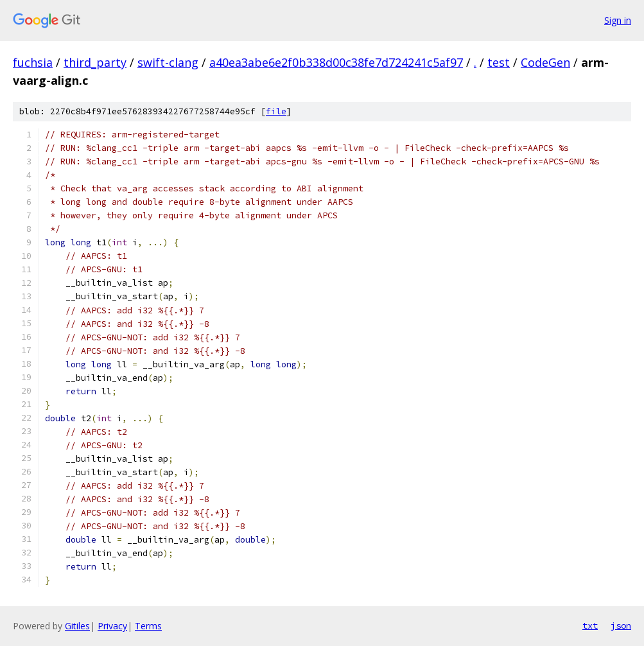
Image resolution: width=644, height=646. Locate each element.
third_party (95, 62)
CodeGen (545, 62)
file (276, 111)
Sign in (618, 20)
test (499, 62)
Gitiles (77, 626)
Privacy (112, 626)
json (621, 625)
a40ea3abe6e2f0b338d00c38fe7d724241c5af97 (336, 62)
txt (590, 625)
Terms (148, 626)
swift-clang (168, 62)
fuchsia (33, 62)
